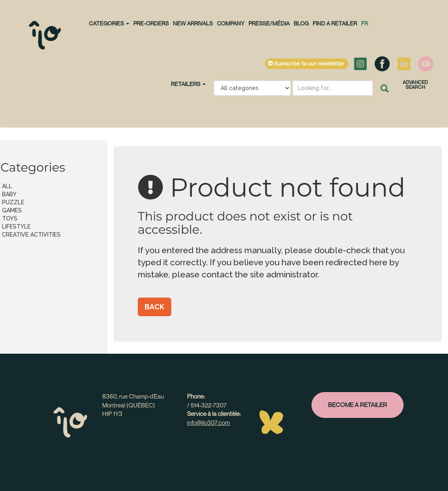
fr (365, 23)
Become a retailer (358, 405)
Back (155, 307)
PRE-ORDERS (151, 23)
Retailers (188, 84)
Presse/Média (269, 23)
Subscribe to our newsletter (307, 64)
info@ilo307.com (208, 422)
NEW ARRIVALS (193, 23)
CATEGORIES (109, 23)
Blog (301, 23)
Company (231, 23)
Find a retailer (335, 23)
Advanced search (415, 85)
